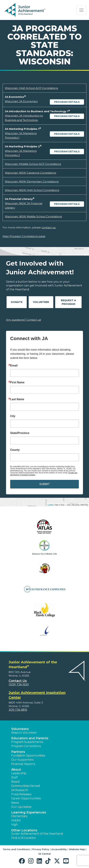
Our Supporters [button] (22, 760)
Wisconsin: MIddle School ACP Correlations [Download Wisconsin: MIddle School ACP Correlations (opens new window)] (33, 164)
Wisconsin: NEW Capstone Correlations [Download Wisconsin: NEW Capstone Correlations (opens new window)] (30, 173)
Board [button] (15, 782)
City (13, 416)
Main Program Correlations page (24, 236)
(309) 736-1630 (19, 684)
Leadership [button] (19, 773)
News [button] (15, 803)
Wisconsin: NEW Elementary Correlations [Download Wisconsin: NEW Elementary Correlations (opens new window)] (32, 182)
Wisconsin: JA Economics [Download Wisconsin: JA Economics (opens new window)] (21, 101)
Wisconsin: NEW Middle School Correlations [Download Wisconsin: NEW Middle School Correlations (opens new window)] (33, 216)
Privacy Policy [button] (41, 849)
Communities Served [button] (26, 786)
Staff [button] (14, 777)
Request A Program (68, 302)
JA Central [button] (44, 854)
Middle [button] (16, 820)
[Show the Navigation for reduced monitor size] (81, 10)
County (15, 450)
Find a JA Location (24, 838)
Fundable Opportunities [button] (28, 756)
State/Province (20, 433)
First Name (17, 382)
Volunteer (41, 302)
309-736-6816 (18, 710)
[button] (23, 861)
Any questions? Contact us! (24, 320)
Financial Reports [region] (23, 764)
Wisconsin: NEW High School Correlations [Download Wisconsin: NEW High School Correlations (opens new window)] (32, 190)
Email (14, 366)
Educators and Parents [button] (30, 738)
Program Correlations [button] (26, 746)
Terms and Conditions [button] (16, 849)
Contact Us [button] (18, 681)
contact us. (49, 227)
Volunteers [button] (20, 729)
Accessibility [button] (59, 849)
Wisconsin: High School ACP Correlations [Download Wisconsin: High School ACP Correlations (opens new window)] (31, 88)
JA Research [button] (20, 790)
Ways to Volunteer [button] (24, 733)
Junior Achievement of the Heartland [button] (37, 834)
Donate (17, 302)
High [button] (14, 825)
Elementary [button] (19, 816)
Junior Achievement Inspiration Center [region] (37, 695)
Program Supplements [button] (27, 742)
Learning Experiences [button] (29, 812)
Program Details (67, 102)
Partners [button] (18, 752)
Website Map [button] (77, 849)
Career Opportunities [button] (26, 798)
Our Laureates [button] (21, 807)
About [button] (16, 770)
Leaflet (50, 505)
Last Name (17, 399)
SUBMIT (44, 484)
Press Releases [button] (21, 794)
